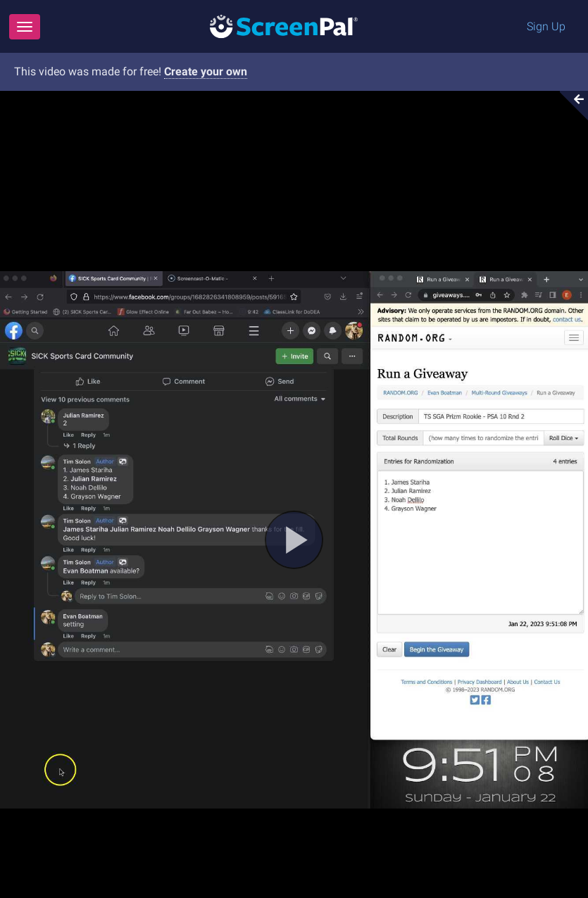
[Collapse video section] (570, 106)
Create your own (206, 71)
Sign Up (546, 26)
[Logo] (284, 26)
